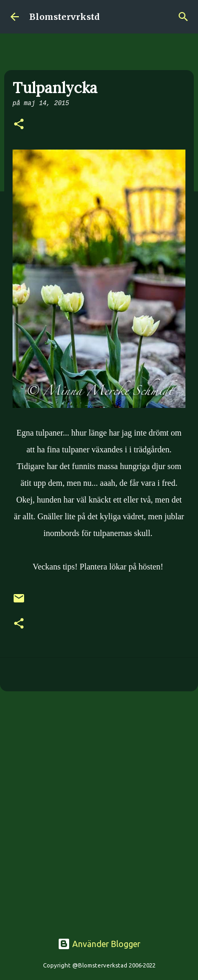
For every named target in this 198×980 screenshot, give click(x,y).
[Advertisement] (99, 806)
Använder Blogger (99, 944)
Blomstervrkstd (64, 17)
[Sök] (183, 17)
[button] (19, 125)
